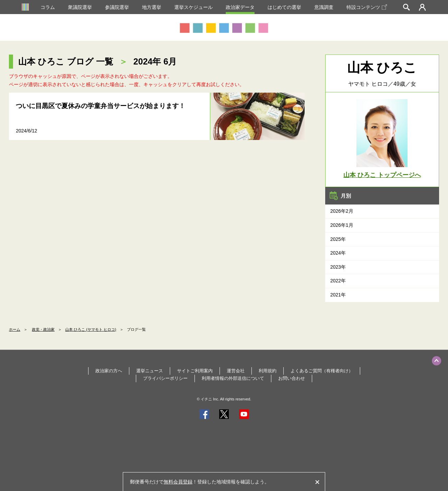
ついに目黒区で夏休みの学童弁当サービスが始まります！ (101, 106)
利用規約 (268, 371)
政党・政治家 (43, 329)
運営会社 (236, 371)
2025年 (338, 239)
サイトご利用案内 (195, 371)
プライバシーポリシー (165, 378)
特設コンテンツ (367, 7)
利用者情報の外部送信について (233, 378)
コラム (48, 7)
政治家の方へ (109, 371)
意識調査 (324, 7)
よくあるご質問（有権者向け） (322, 371)
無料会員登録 (178, 482)
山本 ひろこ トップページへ (382, 175)
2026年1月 (342, 225)
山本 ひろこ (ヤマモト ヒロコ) (91, 329)
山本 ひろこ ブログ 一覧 (66, 61)
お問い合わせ (292, 378)
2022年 (338, 281)
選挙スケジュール (193, 7)
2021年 (338, 295)
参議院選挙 (117, 7)
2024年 (338, 253)
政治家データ (240, 7)
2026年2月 (342, 211)
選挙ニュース (150, 371)
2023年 (338, 267)
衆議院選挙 (80, 7)
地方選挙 (152, 7)
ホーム (15, 329)
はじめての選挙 (284, 7)
